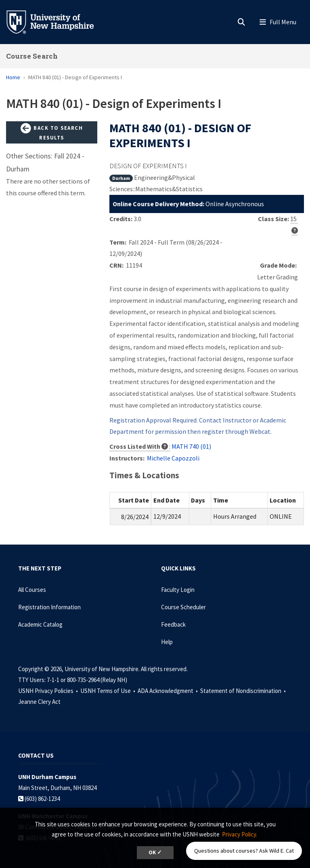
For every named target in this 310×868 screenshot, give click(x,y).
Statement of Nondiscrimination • (244, 691)
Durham (121, 178)
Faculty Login (178, 590)
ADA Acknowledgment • (168, 691)
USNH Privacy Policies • (49, 691)
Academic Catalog (40, 624)
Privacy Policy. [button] (240, 834)
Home (13, 77)
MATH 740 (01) (191, 446)
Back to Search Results (52, 132)
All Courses (32, 590)
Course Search (32, 56)
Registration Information (49, 607)
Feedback (173, 624)
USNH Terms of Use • (108, 691)
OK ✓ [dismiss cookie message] (155, 852)
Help (167, 642)
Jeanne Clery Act (39, 702)
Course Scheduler (183, 607)
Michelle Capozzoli (173, 458)
